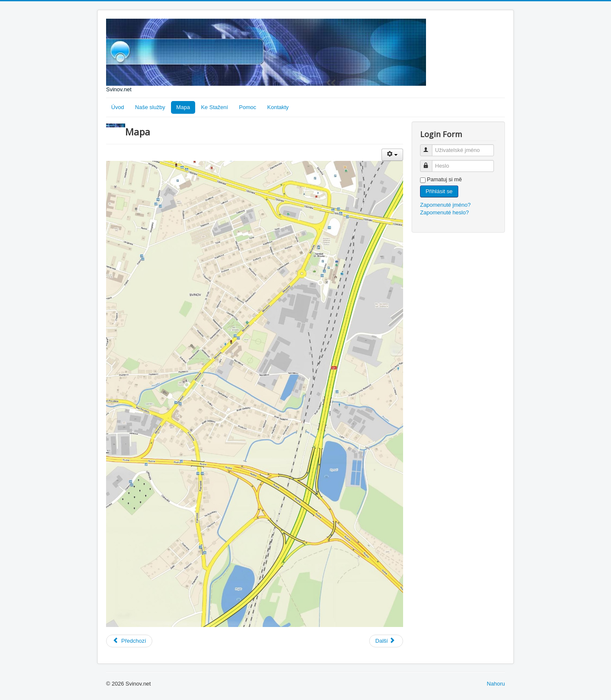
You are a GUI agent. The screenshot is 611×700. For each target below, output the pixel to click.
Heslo (430, 162)
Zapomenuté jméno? (445, 205)
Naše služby (150, 107)
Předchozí (129, 641)
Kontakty (278, 107)
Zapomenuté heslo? (444, 212)
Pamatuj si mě (444, 179)
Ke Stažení (215, 107)
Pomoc (247, 107)
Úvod (118, 107)
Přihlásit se (439, 191)
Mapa (183, 107)
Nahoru (496, 684)
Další (385, 641)
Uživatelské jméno (430, 147)
